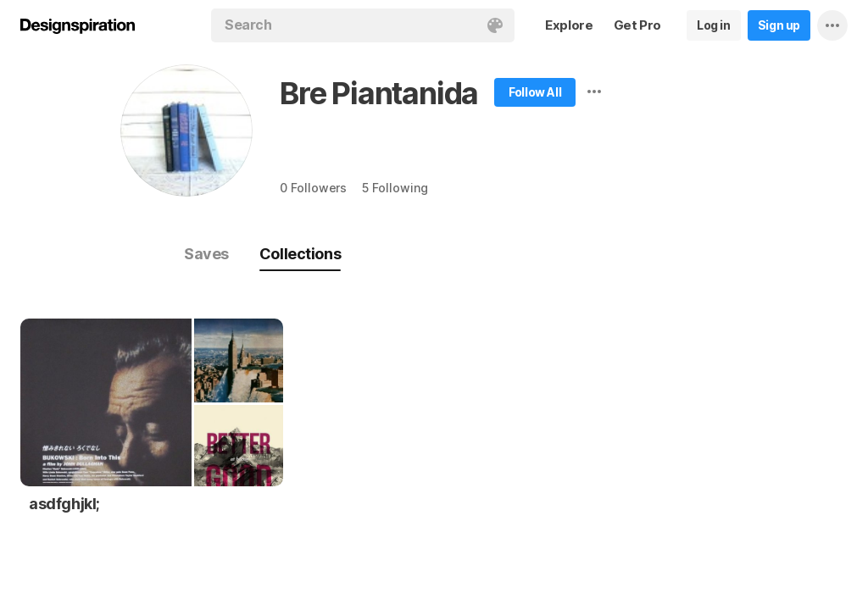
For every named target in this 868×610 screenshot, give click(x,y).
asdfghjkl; (64, 504)
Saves (206, 254)
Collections (300, 254)
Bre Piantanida (379, 93)
